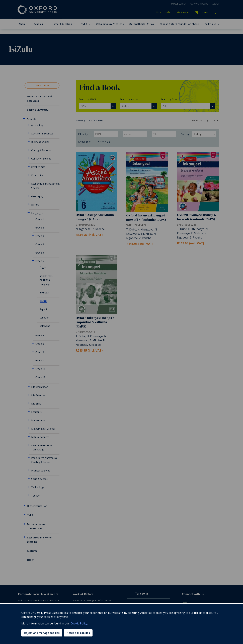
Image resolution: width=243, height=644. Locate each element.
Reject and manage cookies (42, 633)
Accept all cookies (78, 633)
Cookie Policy (79, 623)
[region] (121, 624)
